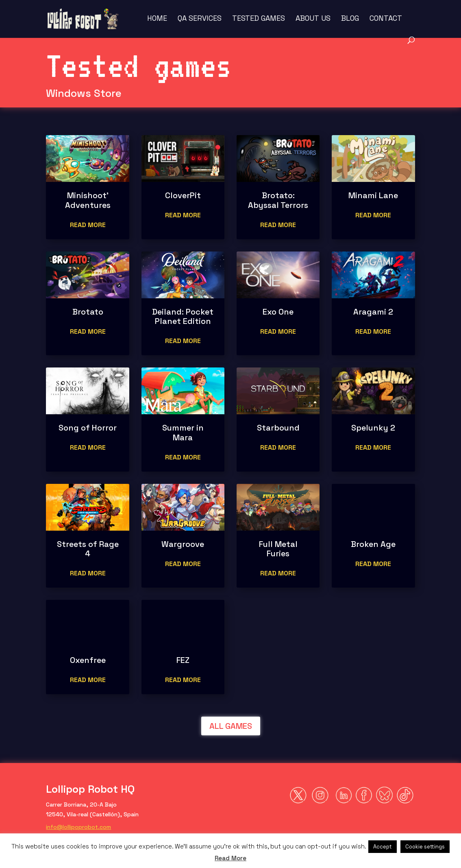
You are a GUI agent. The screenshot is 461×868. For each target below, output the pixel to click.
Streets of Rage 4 (88, 549)
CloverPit (183, 195)
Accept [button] (383, 847)
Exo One (278, 312)
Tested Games (259, 19)
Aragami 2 (373, 312)
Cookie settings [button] (425, 847)
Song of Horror (88, 428)
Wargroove (183, 544)
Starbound (278, 428)
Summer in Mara (183, 433)
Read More (230, 858)
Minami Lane (373, 195)
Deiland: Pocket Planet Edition (183, 317)
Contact (386, 19)
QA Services (200, 19)
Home (157, 19)
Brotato (88, 312)
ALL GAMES (231, 726)
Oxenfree (88, 660)
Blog (350, 19)
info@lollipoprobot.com (78, 827)
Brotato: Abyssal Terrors (278, 200)
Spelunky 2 (373, 428)
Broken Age (373, 544)
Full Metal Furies (278, 549)
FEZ (183, 660)
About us (313, 19)
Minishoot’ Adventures (88, 200)
